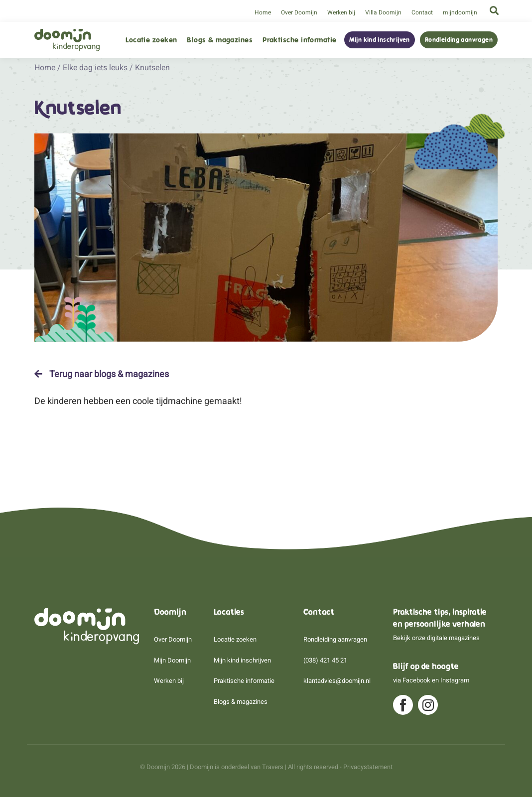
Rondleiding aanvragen (459, 40)
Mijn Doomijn (172, 660)
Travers (273, 767)
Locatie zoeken (151, 40)
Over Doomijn (299, 12)
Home (263, 12)
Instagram (455, 680)
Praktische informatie (299, 40)
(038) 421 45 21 (325, 660)
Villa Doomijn (383, 12)
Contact (422, 12)
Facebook (416, 680)
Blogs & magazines (220, 40)
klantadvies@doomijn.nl (337, 681)
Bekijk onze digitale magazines (436, 638)
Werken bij (341, 12)
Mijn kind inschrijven (380, 40)
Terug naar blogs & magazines (102, 374)
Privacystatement (368, 767)
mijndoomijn (460, 12)
